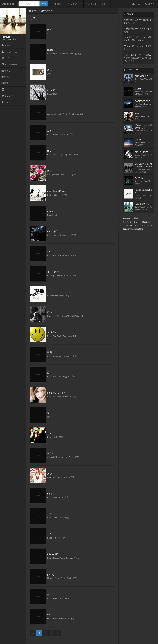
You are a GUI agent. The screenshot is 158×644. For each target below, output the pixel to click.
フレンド (7, 96)
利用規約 (135, 218)
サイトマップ (135, 225)
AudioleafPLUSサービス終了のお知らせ (138, 21)
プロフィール (9, 52)
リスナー (7, 102)
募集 (105, 4)
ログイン (151, 4)
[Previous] (33, 633)
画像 (5, 83)
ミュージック (9, 64)
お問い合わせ (147, 225)
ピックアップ (75, 4)
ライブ (6, 71)
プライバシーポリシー (132, 222)
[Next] (58, 633)
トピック (7, 58)
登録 (137, 4)
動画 (5, 77)
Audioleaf (8, 4)
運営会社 (146, 222)
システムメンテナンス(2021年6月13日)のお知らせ (138, 39)
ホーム (6, 45)
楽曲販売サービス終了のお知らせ (138, 30)
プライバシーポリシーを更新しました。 (138, 48)
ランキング (91, 4)
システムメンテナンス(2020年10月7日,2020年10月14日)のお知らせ (138, 58)
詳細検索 (58, 4)
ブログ (6, 90)
